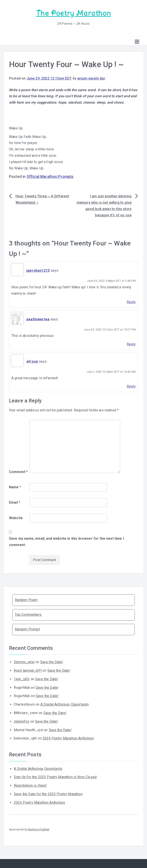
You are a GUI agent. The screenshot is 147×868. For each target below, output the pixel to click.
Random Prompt (27, 629)
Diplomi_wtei (24, 662)
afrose (32, 361)
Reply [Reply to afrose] (131, 386)
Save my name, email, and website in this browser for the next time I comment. (66, 542)
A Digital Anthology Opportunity (65, 704)
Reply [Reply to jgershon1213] (131, 302)
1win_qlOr (22, 679)
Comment (18, 472)
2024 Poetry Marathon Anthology (68, 738)
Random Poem (26, 600)
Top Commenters (28, 615)
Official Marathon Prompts (50, 177)
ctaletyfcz (22, 721)
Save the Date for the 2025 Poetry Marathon (48, 794)
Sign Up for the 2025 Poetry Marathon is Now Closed (55, 777)
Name (15, 487)
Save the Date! (52, 662)
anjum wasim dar (91, 78)
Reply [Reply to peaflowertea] (131, 344)
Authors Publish (39, 829)
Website (16, 518)
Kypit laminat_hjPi (28, 671)
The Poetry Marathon (73, 13)
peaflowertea (38, 319)
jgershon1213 (38, 270)
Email (15, 502)
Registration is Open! (30, 785)
